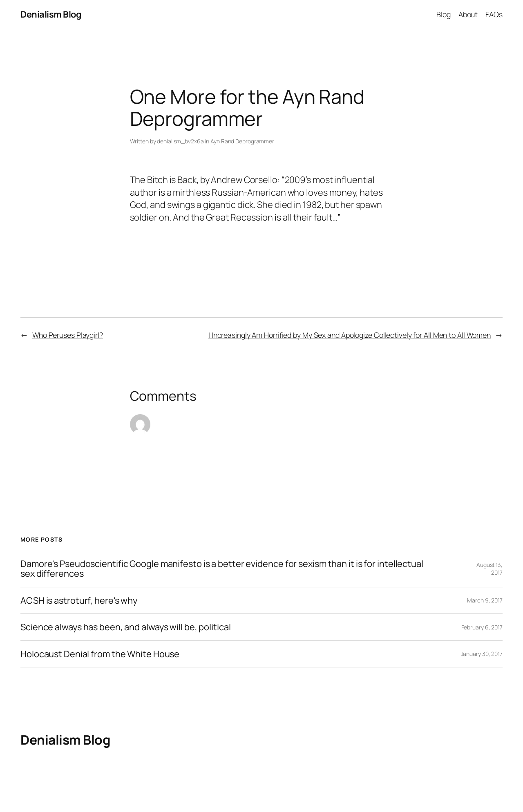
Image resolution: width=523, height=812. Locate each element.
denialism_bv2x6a (180, 141)
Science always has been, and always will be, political (126, 627)
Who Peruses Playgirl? (68, 335)
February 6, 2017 (482, 627)
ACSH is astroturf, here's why (79, 600)
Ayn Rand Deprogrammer (242, 141)
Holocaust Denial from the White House (100, 654)
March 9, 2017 (485, 600)
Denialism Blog (51, 14)
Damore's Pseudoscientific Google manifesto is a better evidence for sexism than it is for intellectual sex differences (222, 569)
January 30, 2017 (482, 654)
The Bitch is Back (163, 180)
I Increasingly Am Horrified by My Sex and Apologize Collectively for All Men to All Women (350, 335)
